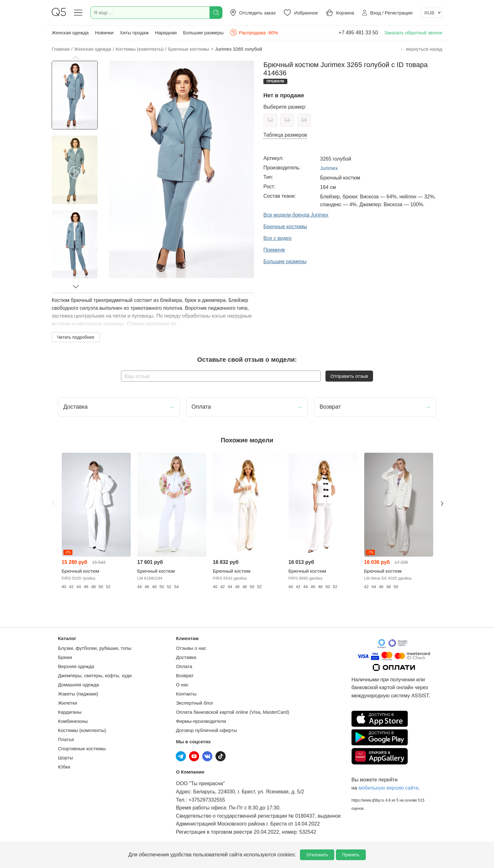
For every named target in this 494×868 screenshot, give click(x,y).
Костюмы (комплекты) (82, 730)
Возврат (185, 675)
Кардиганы (70, 712)
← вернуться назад (421, 49)
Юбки (64, 767)
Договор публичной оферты (206, 730)
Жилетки (68, 703)
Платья (66, 739)
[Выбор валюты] (431, 13)
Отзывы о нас (191, 648)
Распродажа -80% (254, 32)
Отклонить (317, 855)
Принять (351, 855)
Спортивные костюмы (82, 749)
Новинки (104, 33)
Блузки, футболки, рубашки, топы (95, 648)
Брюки (65, 657)
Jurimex (329, 168)
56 (304, 120)
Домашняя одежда (78, 685)
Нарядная (166, 33)
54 (287, 120)
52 (270, 120)
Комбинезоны (73, 721)
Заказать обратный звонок (413, 33)
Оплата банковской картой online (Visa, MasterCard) (232, 712)
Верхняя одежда (76, 666)
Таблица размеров (285, 135)
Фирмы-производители (201, 721)
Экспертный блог (195, 703)
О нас (182, 685)
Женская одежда (70, 33)
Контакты (186, 694)
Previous (53, 503)
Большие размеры (203, 33)
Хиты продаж (134, 33)
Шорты (66, 758)
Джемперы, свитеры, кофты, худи (95, 675)
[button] (76, 58)
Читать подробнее (76, 337)
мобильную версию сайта (388, 788)
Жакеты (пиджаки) (78, 694)
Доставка (186, 657)
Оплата (184, 666)
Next (441, 503)
